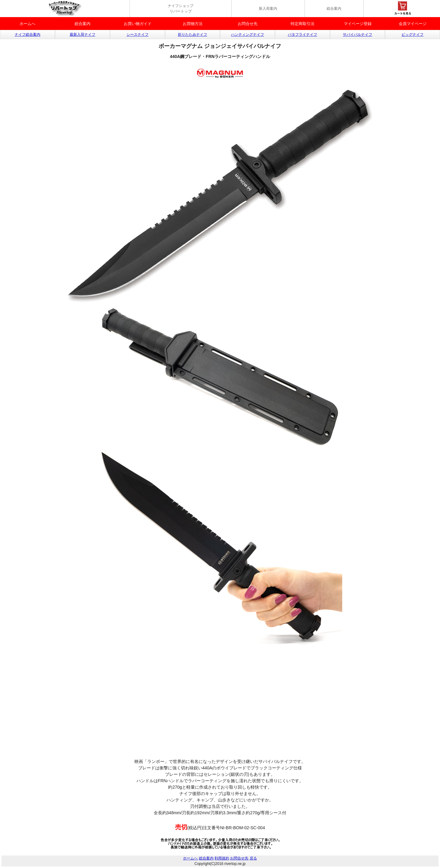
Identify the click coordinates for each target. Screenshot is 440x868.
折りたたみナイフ (193, 35)
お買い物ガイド (138, 24)
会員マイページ (413, 24)
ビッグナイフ (413, 35)
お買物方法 (193, 24)
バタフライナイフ (302, 35)
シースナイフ (137, 35)
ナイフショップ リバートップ (181, 9)
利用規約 (222, 858)
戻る (253, 858)
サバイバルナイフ (358, 35)
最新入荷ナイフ (82, 35)
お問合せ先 (248, 24)
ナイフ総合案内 (28, 35)
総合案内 (334, 9)
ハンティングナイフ (248, 35)
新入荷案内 (268, 9)
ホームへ (28, 24)
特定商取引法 (302, 24)
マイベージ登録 (358, 24)
